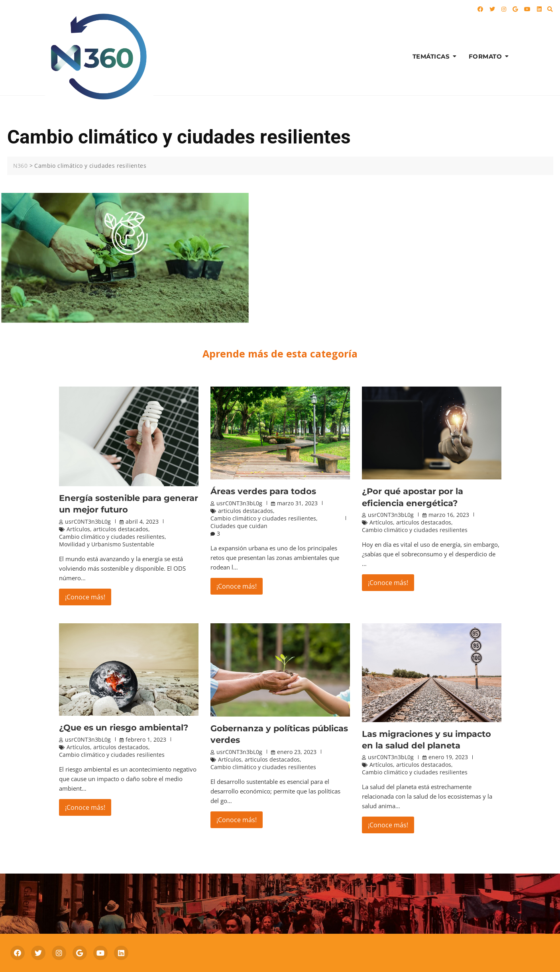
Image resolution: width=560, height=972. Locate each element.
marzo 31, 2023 (297, 503)
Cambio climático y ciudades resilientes (112, 537)
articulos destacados (121, 529)
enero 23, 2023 (297, 752)
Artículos (78, 529)
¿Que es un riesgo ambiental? (124, 728)
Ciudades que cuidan (239, 526)
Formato (485, 56)
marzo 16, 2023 (449, 515)
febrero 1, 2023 (146, 739)
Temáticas (431, 56)
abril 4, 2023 (142, 521)
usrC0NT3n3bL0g (88, 521)
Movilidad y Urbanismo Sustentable (107, 544)
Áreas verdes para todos (263, 491)
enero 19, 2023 (448, 757)
